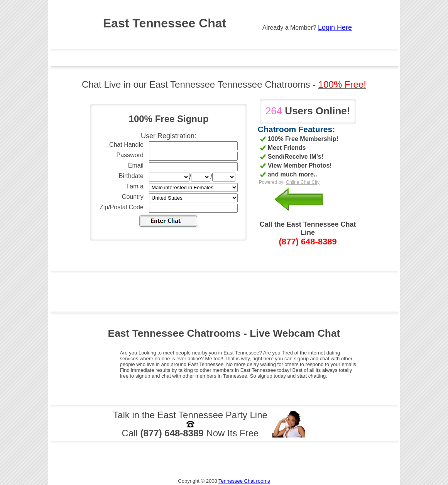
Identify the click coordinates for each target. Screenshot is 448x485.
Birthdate (131, 176)
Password (130, 155)
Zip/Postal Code (122, 207)
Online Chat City (303, 182)
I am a (135, 186)
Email (136, 165)
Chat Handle (126, 145)
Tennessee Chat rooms (244, 481)
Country (133, 197)
